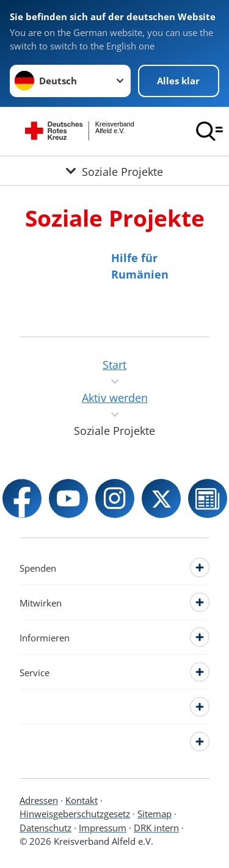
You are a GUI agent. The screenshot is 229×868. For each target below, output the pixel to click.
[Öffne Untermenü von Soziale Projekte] (114, 171)
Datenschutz (45, 828)
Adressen (39, 800)
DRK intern (156, 828)
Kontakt (82, 800)
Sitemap (154, 814)
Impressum (103, 828)
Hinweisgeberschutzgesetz (75, 814)
